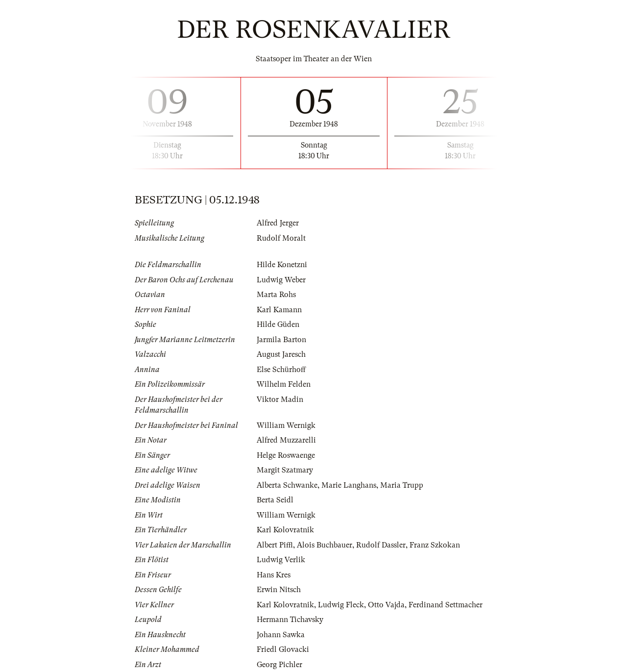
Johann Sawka (281, 635)
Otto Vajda (386, 605)
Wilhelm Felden (284, 384)
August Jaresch (281, 354)
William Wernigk (286, 425)
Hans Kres (274, 575)
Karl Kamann (279, 310)
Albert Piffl (275, 545)
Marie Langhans (349, 485)
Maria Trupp (402, 485)
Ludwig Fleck (341, 605)
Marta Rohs (276, 295)
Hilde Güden (278, 324)
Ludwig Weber (281, 280)
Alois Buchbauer (325, 545)
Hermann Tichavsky (290, 620)
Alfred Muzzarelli (286, 440)
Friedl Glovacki (283, 649)
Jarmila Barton (281, 340)
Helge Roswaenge (286, 455)
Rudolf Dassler (381, 545)
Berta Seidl (275, 500)
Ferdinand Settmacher (446, 605)
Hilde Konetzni (282, 265)
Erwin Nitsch (279, 590)
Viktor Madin (280, 399)
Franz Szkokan (435, 545)
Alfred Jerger (278, 223)
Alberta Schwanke (287, 485)
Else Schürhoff (281, 370)
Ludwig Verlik (281, 560)
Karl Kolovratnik (285, 530)
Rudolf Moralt (281, 238)
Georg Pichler (279, 665)
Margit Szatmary (285, 470)
